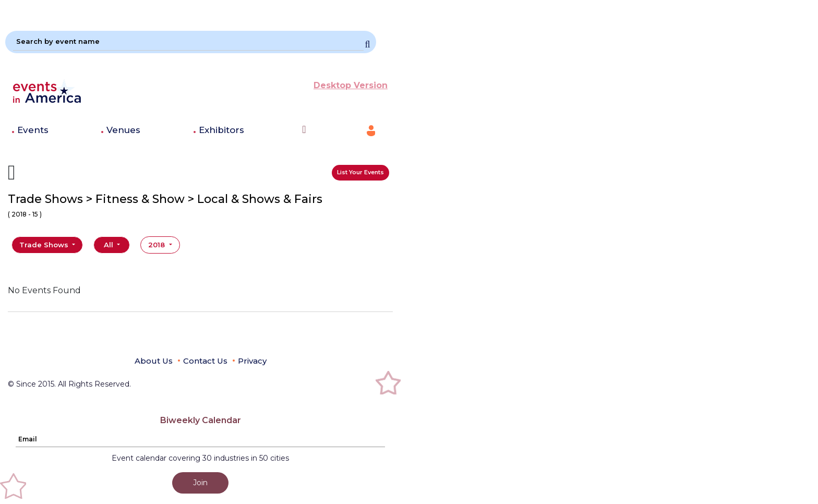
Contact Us (205, 361)
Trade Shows (45, 245)
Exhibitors (221, 130)
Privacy (252, 361)
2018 (158, 245)
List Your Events (360, 172)
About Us (154, 361)
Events (33, 130)
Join (200, 483)
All (110, 245)
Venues (123, 130)
